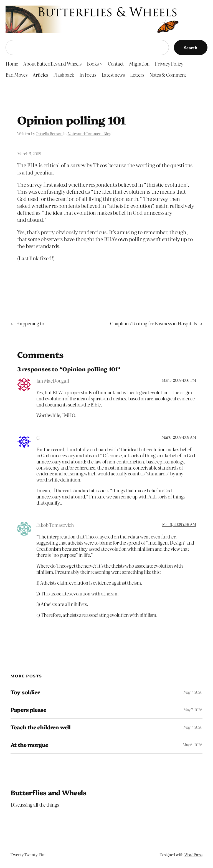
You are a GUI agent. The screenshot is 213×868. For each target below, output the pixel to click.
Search (191, 48)
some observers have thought (61, 239)
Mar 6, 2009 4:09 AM (179, 437)
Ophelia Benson (49, 134)
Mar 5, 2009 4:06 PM (179, 380)
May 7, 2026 (193, 692)
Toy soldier (25, 692)
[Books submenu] (101, 63)
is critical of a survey (62, 165)
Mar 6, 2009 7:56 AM (179, 524)
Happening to (30, 323)
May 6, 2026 (192, 745)
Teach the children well (40, 727)
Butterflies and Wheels (48, 792)
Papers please (28, 710)
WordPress (193, 855)
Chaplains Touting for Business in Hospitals (154, 323)
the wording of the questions (160, 165)
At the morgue (29, 745)
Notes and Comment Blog (89, 134)
